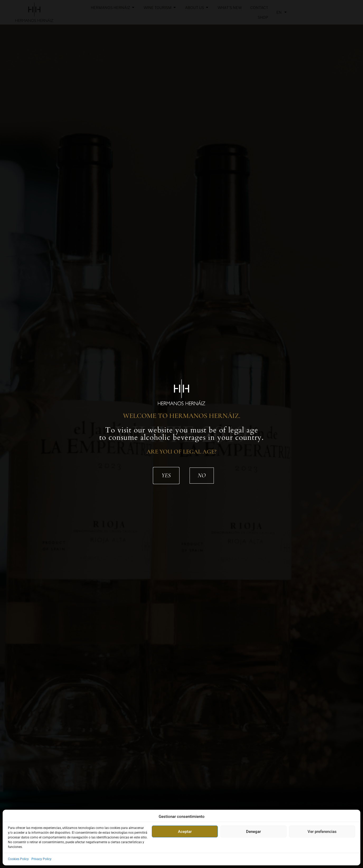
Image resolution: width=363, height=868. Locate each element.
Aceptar (185, 832)
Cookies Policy (18, 859)
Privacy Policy (41, 859)
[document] (181, 434)
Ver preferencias (322, 832)
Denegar (253, 832)
